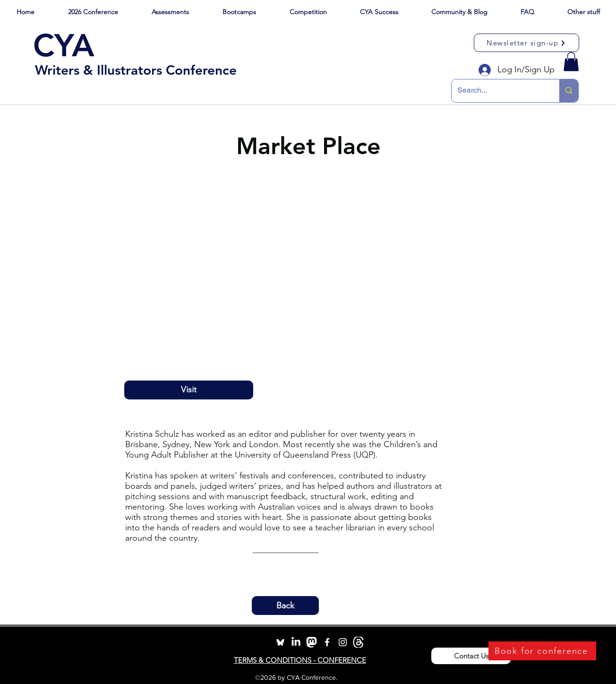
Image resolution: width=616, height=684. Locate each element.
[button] (93, 8)
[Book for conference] (542, 651)
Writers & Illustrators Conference (136, 70)
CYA (64, 45)
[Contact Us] (471, 656)
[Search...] (499, 91)
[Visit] (189, 390)
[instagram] (343, 642)
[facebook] (327, 642)
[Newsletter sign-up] (526, 43)
